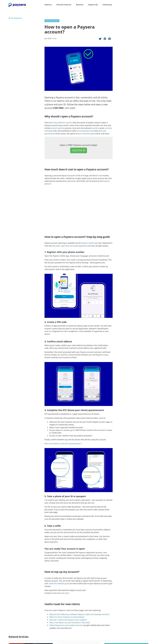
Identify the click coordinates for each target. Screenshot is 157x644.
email (67, 593)
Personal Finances (64, 5)
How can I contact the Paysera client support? (68, 620)
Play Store (56, 246)
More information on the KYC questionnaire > (63, 444)
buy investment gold (86, 134)
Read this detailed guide (59, 583)
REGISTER (79, 150)
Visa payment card (86, 131)
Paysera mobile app (89, 243)
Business (80, 5)
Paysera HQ (93, 5)
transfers (95, 128)
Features (48, 5)
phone (59, 593)
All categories (15, 18)
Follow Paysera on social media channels (66, 625)
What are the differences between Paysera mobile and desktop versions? (79, 614)
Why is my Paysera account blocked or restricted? (70, 623)
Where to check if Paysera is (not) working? (67, 617)
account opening (58, 128)
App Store (65, 246)
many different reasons (63, 123)
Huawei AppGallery (80, 246)
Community (107, 5)
